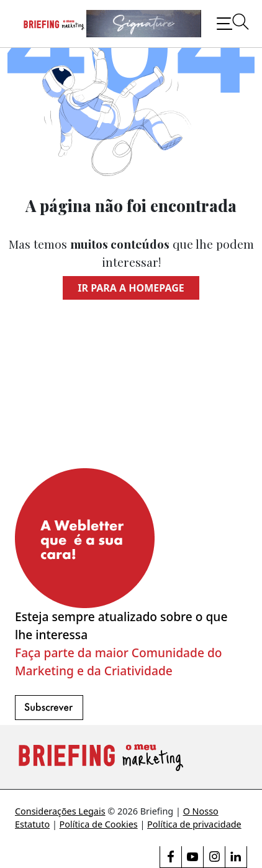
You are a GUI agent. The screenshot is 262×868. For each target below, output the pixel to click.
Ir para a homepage (131, 288)
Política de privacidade (194, 824)
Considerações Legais (60, 811)
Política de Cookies (99, 824)
